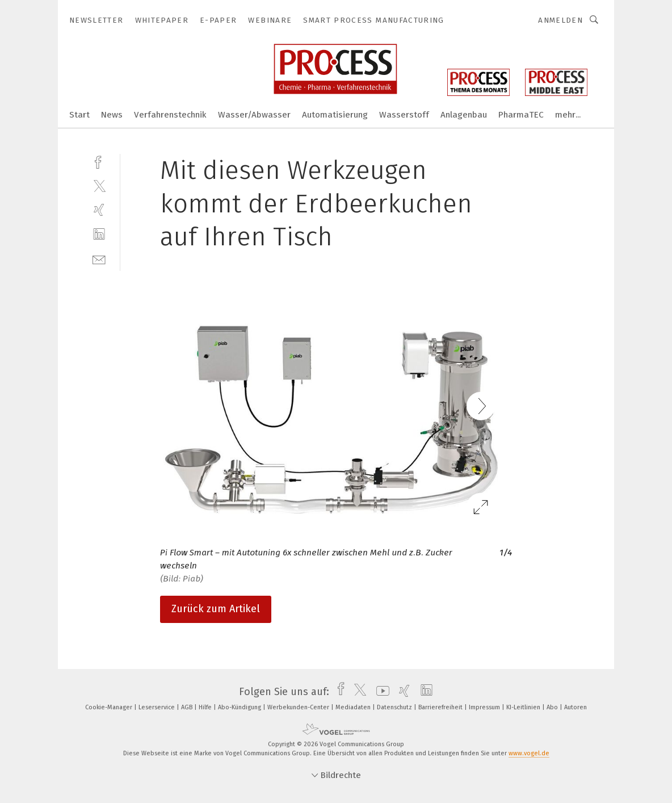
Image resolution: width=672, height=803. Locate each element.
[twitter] (99, 185)
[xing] (99, 210)
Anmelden (560, 20)
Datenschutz (395, 707)
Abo (553, 707)
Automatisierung (335, 115)
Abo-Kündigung (240, 707)
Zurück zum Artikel (216, 609)
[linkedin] (99, 234)
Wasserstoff (404, 115)
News (112, 115)
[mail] (99, 259)
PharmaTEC (521, 115)
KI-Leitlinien (524, 707)
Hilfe (206, 707)
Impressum (485, 707)
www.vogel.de (529, 753)
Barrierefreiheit (441, 707)
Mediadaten (354, 707)
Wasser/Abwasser (254, 115)
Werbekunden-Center (299, 707)
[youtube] (380, 692)
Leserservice (157, 707)
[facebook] (99, 161)
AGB (188, 707)
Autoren (576, 707)
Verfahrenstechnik (170, 115)
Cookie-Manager (110, 707)
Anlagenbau (464, 115)
